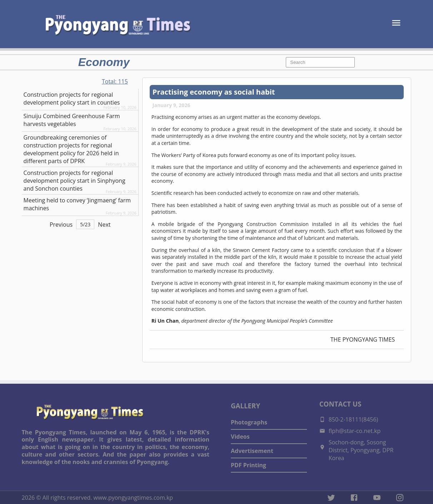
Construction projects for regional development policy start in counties (72, 99)
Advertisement (252, 451)
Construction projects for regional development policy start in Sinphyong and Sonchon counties (74, 181)
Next (104, 225)
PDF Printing (248, 465)
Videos (240, 437)
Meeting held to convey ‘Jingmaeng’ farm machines (77, 204)
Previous (61, 225)
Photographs (249, 422)
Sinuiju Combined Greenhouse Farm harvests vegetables (72, 120)
